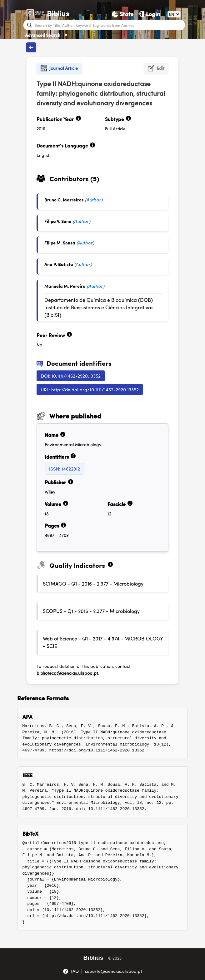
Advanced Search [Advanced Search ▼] (47, 35)
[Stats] (122, 14)
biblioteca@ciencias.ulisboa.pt (67, 673)
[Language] (174, 14)
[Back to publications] (31, 47)
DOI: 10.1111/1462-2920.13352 (71, 376)
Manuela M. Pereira (65, 286)
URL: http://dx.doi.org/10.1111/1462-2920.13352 (90, 389)
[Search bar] (109, 25)
